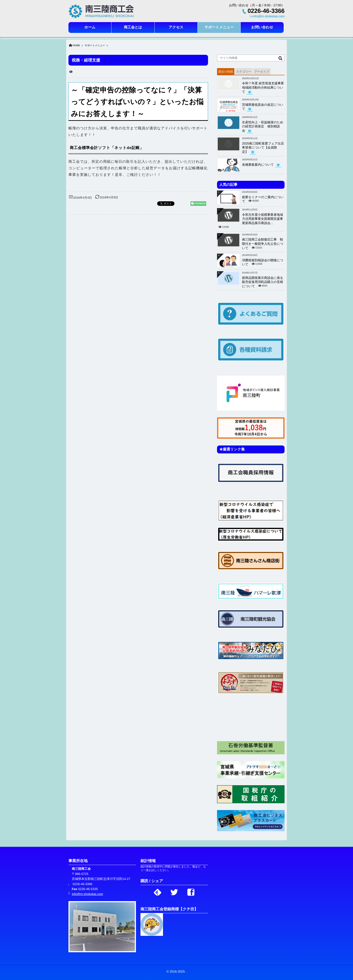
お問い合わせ (262, 27)
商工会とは (133, 27)
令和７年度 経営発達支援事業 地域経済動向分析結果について (265, 87)
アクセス (176, 27)
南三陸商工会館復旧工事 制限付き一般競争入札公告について (263, 244)
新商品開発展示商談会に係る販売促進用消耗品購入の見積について (263, 282)
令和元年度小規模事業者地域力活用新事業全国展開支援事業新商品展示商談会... (262, 219)
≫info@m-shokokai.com (267, 16)
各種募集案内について (258, 165)
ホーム (90, 27)
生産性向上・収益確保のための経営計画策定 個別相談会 (263, 126)
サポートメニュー (219, 27)
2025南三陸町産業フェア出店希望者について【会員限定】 (263, 148)
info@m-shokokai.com (87, 894)
